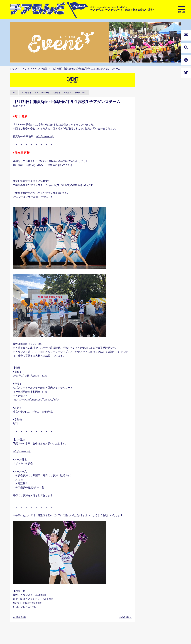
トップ (13, 69)
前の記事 (19, 617)
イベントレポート (42, 93)
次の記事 (125, 617)
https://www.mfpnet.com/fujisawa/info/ (36, 400)
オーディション (81, 93)
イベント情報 (40, 69)
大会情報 (57, 93)
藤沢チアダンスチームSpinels (37, 599)
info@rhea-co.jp (45, 136)
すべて (14, 93)
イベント (25, 69)
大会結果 (67, 93)
